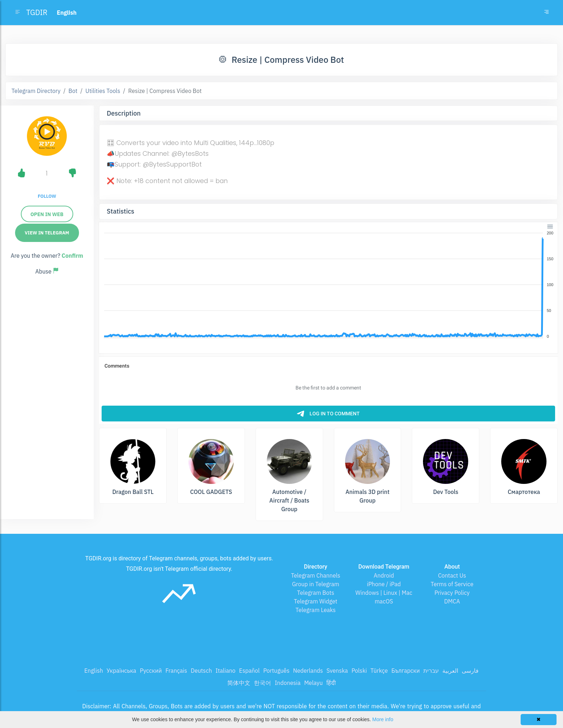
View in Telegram (47, 233)
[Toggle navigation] (546, 13)
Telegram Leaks (316, 610)
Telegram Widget (316, 601)
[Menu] (550, 226)
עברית (431, 671)
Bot (73, 91)
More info (383, 719)
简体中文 (239, 683)
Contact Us (452, 575)
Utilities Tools (103, 91)
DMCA (452, 601)
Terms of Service (452, 584)
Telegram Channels (315, 575)
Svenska (337, 671)
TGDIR (37, 12)
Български (406, 671)
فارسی (470, 671)
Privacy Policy (452, 593)
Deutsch (201, 671)
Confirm (73, 256)
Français (176, 671)
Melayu (313, 683)
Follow (47, 196)
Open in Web (47, 214)
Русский (151, 671)
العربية (450, 671)
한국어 (262, 683)
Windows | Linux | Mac (384, 593)
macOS (384, 601)
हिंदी (331, 683)
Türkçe (379, 671)
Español (249, 671)
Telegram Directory (36, 91)
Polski (359, 671)
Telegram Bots (315, 593)
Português (276, 671)
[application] (328, 285)
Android (384, 575)
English (94, 671)
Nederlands (308, 671)
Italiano (225, 671)
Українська (122, 671)
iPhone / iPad (384, 584)
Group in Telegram (316, 584)
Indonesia (288, 683)
